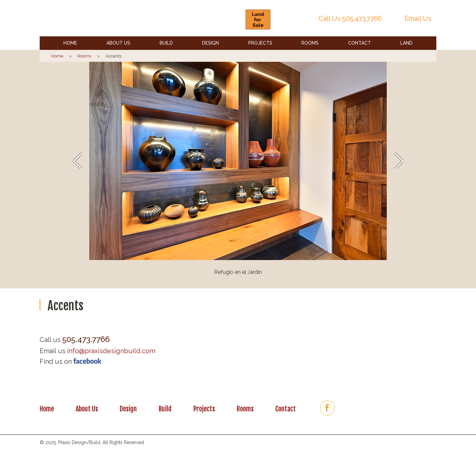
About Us (118, 43)
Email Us (418, 19)
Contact (359, 43)
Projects (260, 43)
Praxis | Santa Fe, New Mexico (140, 18)
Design (210, 43)
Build (166, 43)
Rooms (310, 43)
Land (406, 43)
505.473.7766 (362, 19)
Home (70, 43)
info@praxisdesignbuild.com (111, 351)
